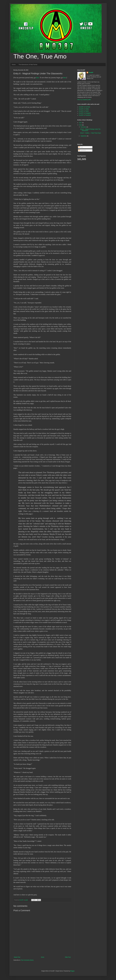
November (84, 127)
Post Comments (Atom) (27, 960)
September (84, 136)
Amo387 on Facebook (85, 115)
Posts (81, 147)
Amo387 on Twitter (84, 109)
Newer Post (17, 957)
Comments (82, 150)
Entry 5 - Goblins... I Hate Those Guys (91, 133)
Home (14, 65)
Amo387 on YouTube (84, 107)
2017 (81, 123)
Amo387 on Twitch (84, 111)
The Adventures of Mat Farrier (28, 65)
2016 (81, 125)
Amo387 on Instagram (85, 113)
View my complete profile (84, 100)
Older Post (68, 957)
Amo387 (91, 73)
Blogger (72, 971)
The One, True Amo (40, 56)
